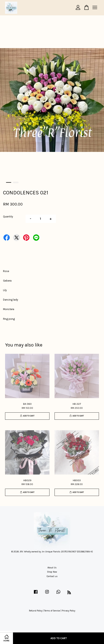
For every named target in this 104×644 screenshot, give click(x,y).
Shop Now (52, 572)
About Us (52, 568)
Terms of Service (52, 611)
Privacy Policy (69, 611)
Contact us (52, 576)
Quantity (8, 217)
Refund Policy (36, 611)
